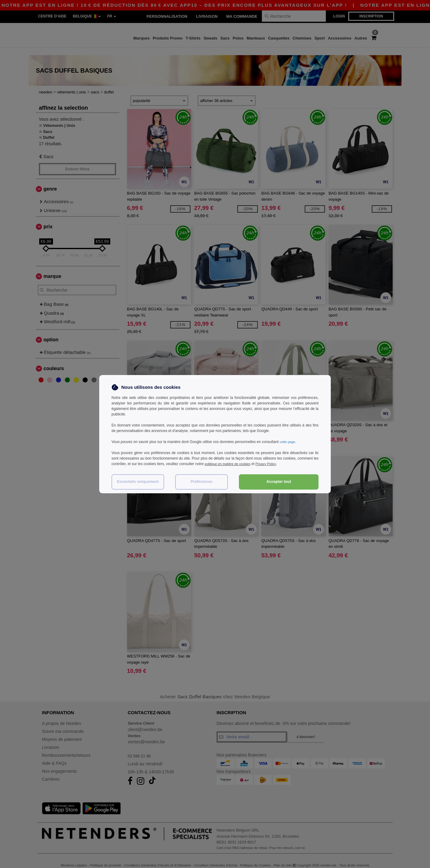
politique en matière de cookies (230, 464)
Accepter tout (279, 482)
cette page (288, 442)
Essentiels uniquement (138, 482)
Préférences (202, 482)
